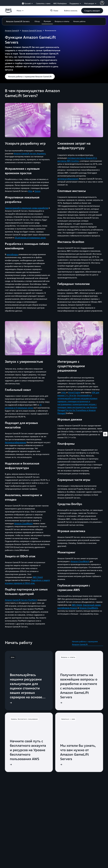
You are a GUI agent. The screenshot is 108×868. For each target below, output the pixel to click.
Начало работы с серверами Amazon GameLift (85, 643)
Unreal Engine (74, 392)
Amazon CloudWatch (23, 523)
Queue (37, 191)
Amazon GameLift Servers (32, 30)
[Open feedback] (105, 434)
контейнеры (12, 254)
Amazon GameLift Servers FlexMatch (21, 600)
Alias (30, 191)
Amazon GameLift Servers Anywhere (30, 154)
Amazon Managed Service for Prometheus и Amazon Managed (77, 410)
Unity (63, 392)
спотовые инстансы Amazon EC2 (82, 158)
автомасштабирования (68, 179)
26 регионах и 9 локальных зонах (30, 238)
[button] (92, 11)
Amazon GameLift (12, 30)
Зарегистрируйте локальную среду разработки (27, 208)
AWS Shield (38, 577)
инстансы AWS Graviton (68, 161)
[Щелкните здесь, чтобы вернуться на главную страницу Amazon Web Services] (8, 12)
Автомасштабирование (16, 442)
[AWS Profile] (102, 3)
